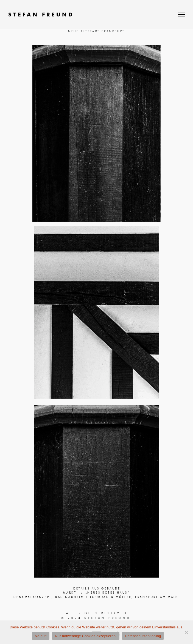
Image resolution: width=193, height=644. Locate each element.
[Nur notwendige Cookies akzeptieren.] (186, 632)
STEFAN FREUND (41, 14)
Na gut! (41, 636)
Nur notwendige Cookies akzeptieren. (86, 636)
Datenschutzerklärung (143, 636)
